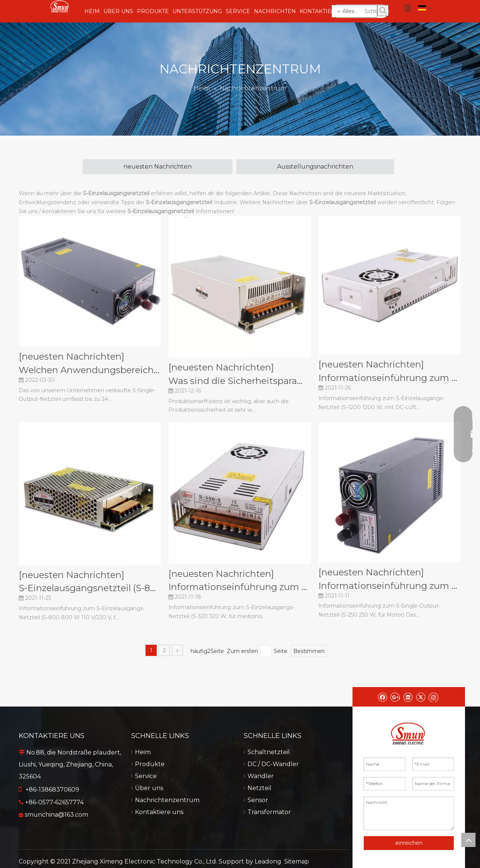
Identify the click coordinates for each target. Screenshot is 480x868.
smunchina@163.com (56, 815)
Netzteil (259, 788)
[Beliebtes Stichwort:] (383, 10)
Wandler (261, 776)
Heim (143, 752)
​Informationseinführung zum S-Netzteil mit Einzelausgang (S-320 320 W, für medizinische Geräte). (239, 587)
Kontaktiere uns (159, 812)
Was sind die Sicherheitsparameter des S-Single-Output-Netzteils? (239, 381)
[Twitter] (421, 697)
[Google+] (395, 697)
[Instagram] (433, 697)
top (468, 840)
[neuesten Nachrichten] (71, 356)
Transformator (269, 812)
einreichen (409, 843)
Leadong (268, 861)
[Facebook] (382, 697)
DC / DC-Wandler (273, 764)
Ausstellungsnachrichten (315, 167)
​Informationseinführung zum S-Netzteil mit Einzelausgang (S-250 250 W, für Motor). (389, 586)
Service (146, 776)
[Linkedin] (408, 697)
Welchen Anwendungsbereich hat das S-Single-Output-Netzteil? (90, 370)
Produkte (150, 764)
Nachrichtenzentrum (167, 800)
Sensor (258, 800)
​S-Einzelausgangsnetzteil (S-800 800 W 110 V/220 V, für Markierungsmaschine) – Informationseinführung (90, 588)
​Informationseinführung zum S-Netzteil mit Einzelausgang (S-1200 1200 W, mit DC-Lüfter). (389, 378)
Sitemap (297, 861)
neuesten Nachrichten (157, 167)
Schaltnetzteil (269, 752)
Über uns (149, 788)
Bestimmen (309, 651)
